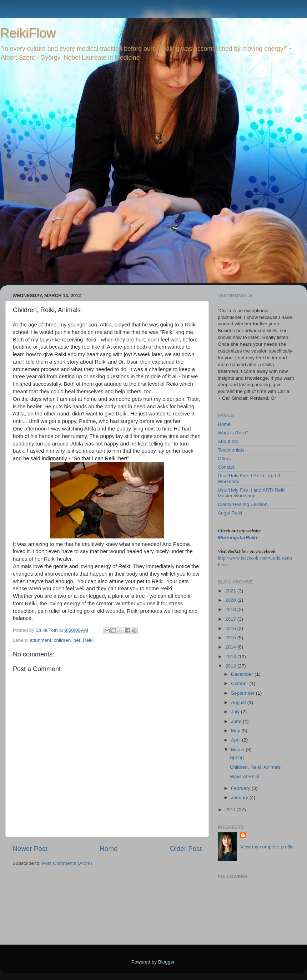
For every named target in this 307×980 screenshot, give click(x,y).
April (236, 740)
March (238, 750)
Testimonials (231, 450)
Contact (226, 467)
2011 (231, 810)
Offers (224, 459)
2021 (231, 591)
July (236, 712)
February (241, 788)
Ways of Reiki (245, 776)
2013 (231, 657)
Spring (237, 757)
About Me (228, 441)
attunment (40, 640)
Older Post (186, 849)
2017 (231, 619)
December (243, 674)
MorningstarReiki (237, 538)
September (243, 693)
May (236, 731)
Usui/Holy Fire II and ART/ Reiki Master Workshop (252, 493)
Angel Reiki (230, 513)
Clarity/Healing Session (243, 504)
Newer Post (30, 849)
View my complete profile (267, 847)
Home (109, 849)
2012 (231, 666)
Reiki (88, 640)
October (240, 683)
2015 (231, 638)
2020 (231, 600)
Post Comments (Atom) (67, 863)
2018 (231, 609)
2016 (231, 628)
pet (77, 640)
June (237, 721)
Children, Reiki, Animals (255, 767)
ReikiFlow (28, 33)
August (239, 702)
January (240, 797)
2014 (231, 647)
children (62, 640)
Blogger (166, 962)
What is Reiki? (233, 433)
